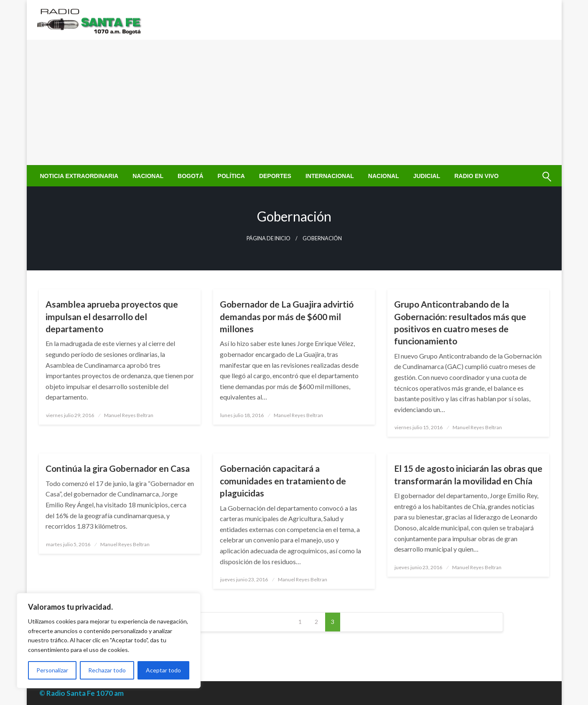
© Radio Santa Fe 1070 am (81, 693)
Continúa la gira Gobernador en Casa (118, 468)
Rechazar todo (107, 670)
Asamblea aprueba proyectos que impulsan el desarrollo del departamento (112, 316)
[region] (109, 641)
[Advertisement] (294, 102)
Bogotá (190, 176)
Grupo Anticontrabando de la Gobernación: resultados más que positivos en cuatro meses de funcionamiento (460, 322)
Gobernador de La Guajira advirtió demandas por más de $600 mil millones (287, 316)
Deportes (275, 176)
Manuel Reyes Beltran (129, 415)
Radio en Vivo (476, 176)
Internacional (330, 176)
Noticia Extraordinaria (79, 176)
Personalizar (52, 670)
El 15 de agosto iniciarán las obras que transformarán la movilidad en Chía (468, 474)
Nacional (148, 176)
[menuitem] (79, 176)
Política (231, 176)
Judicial (427, 176)
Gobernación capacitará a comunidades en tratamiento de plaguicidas (283, 481)
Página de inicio (269, 238)
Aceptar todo (163, 670)
